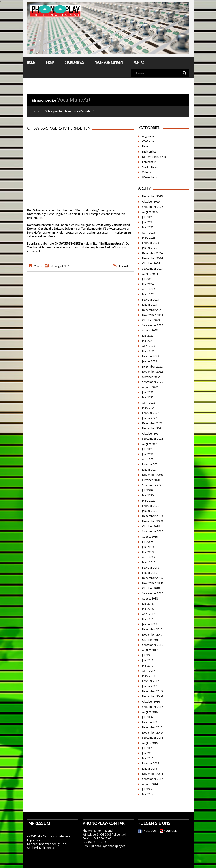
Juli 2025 (147, 217)
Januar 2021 (150, 470)
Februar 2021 (151, 464)
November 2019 (152, 521)
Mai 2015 (148, 758)
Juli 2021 (147, 449)
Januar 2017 (150, 686)
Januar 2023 (150, 361)
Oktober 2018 (151, 588)
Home (31, 62)
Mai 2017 (148, 666)
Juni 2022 (148, 392)
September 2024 (153, 269)
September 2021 (153, 439)
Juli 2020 (147, 490)
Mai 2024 (148, 284)
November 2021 (152, 428)
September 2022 (153, 382)
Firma (50, 62)
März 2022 (149, 408)
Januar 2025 (150, 248)
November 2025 (152, 196)
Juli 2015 (147, 748)
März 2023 (149, 351)
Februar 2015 (151, 763)
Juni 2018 (148, 604)
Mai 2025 (148, 227)
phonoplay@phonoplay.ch (108, 846)
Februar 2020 (151, 506)
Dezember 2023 (152, 310)
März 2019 (149, 562)
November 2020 (152, 475)
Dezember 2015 (152, 727)
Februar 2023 (151, 356)
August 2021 (150, 444)
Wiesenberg (150, 177)
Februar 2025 (151, 243)
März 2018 (149, 619)
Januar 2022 (150, 418)
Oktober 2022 (151, 377)
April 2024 (149, 289)
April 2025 (149, 233)
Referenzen (149, 162)
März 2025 (149, 238)
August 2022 (150, 387)
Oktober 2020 (151, 480)
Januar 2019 (150, 573)
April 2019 (149, 557)
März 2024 (149, 294)
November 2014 (152, 774)
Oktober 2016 (151, 702)
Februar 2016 (151, 722)
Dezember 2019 (152, 516)
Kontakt (139, 62)
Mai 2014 (148, 794)
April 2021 (149, 459)
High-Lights (149, 152)
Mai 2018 (148, 609)
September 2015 (153, 738)
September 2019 (153, 531)
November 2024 (152, 258)
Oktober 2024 (151, 263)
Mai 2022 (148, 397)
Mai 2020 (148, 495)
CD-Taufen (149, 141)
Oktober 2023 (151, 320)
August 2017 (150, 650)
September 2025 (153, 207)
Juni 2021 (148, 454)
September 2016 (153, 707)
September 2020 (153, 485)
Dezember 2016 (152, 691)
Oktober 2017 (151, 640)
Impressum (35, 840)
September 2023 (153, 325)
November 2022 (152, 372)
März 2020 (149, 501)
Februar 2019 (151, 568)
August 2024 (150, 274)
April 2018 (149, 614)
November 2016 (152, 696)
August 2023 (150, 330)
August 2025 (150, 212)
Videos (38, 266)
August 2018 (150, 599)
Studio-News (74, 62)
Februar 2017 (151, 681)
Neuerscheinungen (109, 62)
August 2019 (150, 537)
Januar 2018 (150, 624)
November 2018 (152, 583)
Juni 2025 (148, 222)
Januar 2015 (150, 769)
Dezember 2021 (152, 423)
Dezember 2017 (152, 629)
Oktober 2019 (151, 526)
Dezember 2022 (152, 367)
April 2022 (149, 403)
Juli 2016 (147, 717)
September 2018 (153, 593)
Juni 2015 (148, 753)
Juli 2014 (147, 789)
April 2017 (149, 671)
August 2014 (150, 784)
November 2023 (152, 315)
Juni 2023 (148, 336)
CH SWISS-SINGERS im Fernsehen (59, 128)
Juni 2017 (148, 660)
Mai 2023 (148, 341)
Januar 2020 (150, 511)
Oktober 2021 (151, 434)
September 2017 (153, 645)
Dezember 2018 (152, 578)
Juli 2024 (147, 279)
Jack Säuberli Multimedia (47, 846)
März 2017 (149, 676)
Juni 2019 (148, 547)
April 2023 (149, 346)
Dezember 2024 (152, 253)
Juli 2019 (147, 542)
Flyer (145, 146)
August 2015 (150, 743)
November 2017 (152, 635)
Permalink (125, 266)
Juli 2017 (147, 655)
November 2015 (152, 733)
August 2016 (150, 712)
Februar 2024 (151, 300)
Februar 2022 (151, 413)
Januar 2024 (150, 305)
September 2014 (153, 779)
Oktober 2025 (151, 202)
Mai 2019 (148, 552)
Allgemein (148, 136)
